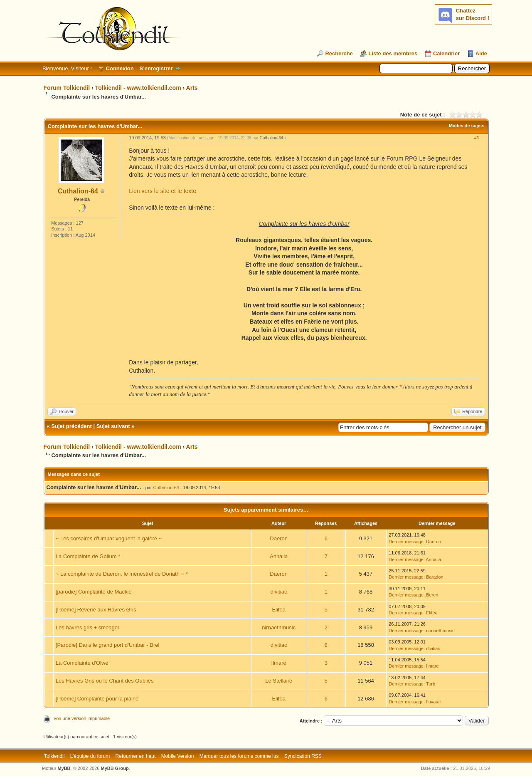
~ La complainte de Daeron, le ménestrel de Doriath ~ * (122, 574)
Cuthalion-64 (78, 191)
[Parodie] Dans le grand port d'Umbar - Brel (108, 645)
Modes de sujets (467, 126)
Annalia (279, 556)
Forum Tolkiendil (67, 88)
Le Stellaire (279, 681)
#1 (477, 138)
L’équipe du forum (90, 756)
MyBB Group (115, 768)
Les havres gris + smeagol (87, 627)
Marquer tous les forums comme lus (239, 756)
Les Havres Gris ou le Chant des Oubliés (105, 681)
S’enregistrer (156, 68)
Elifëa (279, 610)
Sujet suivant (113, 426)
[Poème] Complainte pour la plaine (97, 699)
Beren (432, 595)
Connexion (120, 68)
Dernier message (406, 542)
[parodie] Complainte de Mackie (94, 592)
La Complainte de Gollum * (88, 556)
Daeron (279, 538)
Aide (481, 53)
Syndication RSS (303, 756)
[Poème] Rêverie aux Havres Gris (96, 610)
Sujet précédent (71, 426)
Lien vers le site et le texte (163, 191)
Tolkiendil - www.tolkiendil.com (138, 88)
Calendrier (446, 53)
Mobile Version (178, 756)
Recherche (339, 53)
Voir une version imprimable (82, 718)
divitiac (279, 592)
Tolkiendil (54, 756)
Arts (192, 88)
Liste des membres (393, 53)
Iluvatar (433, 702)
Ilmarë (279, 663)
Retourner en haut (136, 756)
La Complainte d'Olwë (82, 663)
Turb (431, 684)
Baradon (435, 577)
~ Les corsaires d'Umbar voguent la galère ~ (109, 538)
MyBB (64, 768)
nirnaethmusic (279, 627)
